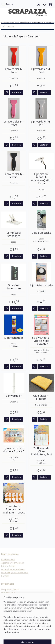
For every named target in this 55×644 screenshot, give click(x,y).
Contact (5, 576)
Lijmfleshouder (14, 338)
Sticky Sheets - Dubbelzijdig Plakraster (41, 341)
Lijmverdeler (14, 396)
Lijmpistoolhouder (41, 285)
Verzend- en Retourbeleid (13, 569)
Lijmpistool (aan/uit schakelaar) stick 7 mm (41, 179)
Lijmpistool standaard (14, 234)
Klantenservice (8, 560)
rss (42, 639)
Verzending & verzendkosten (15, 573)
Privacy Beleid (8, 566)
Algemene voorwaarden (13, 563)
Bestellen (16, 92)
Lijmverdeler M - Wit (41, 123)
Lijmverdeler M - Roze (14, 123)
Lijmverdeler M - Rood (14, 71)
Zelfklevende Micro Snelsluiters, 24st (41, 451)
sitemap (36, 639)
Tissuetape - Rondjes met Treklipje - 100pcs (14, 509)
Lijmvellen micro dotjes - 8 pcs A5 (14, 450)
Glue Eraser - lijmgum (41, 397)
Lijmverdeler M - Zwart (14, 176)
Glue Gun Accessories (14, 287)
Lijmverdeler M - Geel (41, 71)
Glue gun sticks (41, 233)
